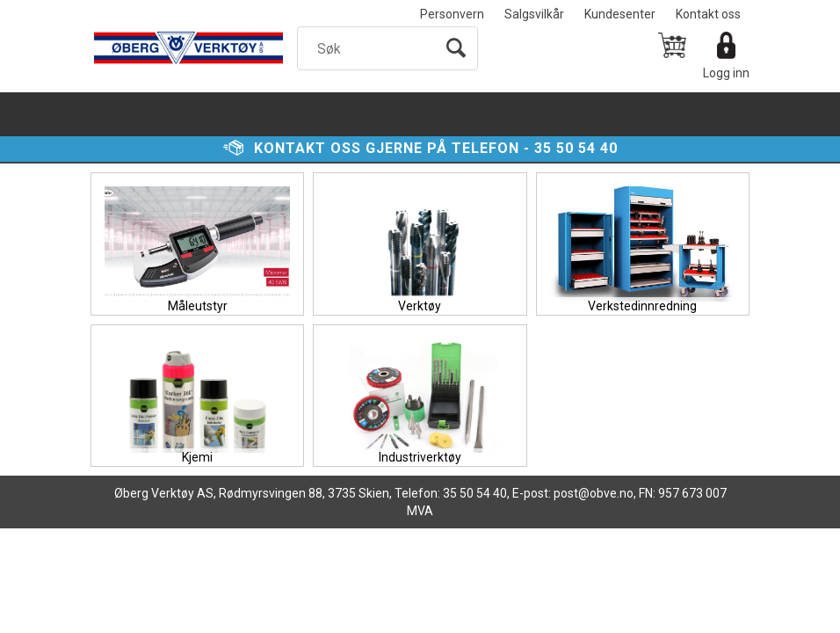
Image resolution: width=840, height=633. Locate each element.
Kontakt (290, 148)
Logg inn (726, 73)
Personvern (452, 14)
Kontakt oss (708, 14)
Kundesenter (620, 14)
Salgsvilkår (534, 14)
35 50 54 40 (576, 148)
